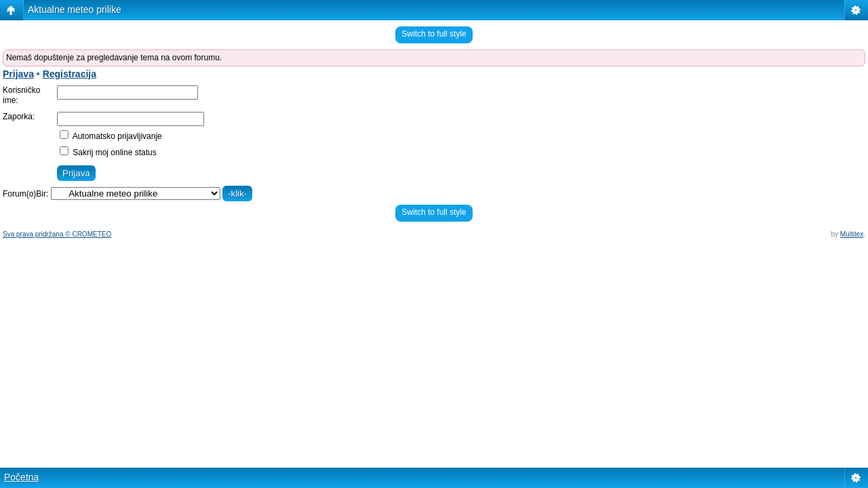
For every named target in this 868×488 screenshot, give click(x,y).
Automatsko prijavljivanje (111, 136)
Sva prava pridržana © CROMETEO (57, 234)
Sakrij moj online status (108, 152)
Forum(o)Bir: (25, 194)
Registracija (70, 74)
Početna (21, 477)
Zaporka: (19, 117)
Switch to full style (434, 34)
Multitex (852, 234)
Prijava (18, 74)
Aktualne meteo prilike (75, 9)
